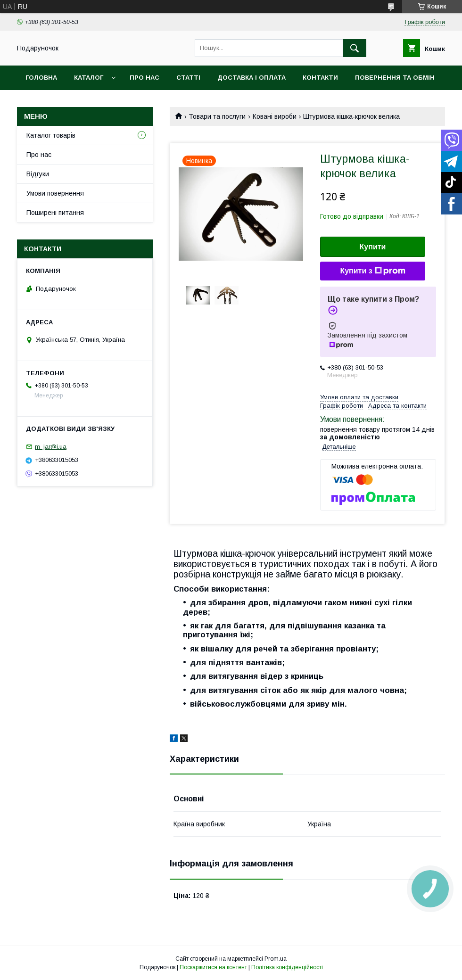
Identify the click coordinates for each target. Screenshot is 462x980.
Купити (373, 247)
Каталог (89, 78)
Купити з (372, 271)
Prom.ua (276, 959)
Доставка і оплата (252, 78)
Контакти (320, 78)
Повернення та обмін (395, 78)
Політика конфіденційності (287, 967)
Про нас (144, 78)
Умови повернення (55, 193)
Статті (188, 78)
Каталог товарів (51, 135)
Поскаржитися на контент (213, 967)
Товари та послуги (217, 116)
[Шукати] (355, 48)
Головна (41, 78)
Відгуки (38, 174)
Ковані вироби (275, 116)
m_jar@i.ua (51, 447)
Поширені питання (55, 213)
